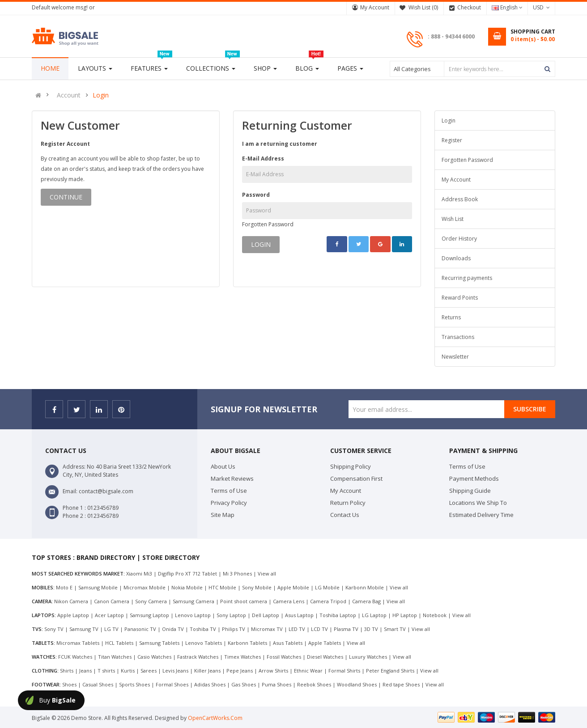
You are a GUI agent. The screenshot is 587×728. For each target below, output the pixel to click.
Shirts (67, 671)
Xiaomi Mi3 (139, 574)
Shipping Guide (470, 491)
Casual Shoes (98, 684)
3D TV (371, 629)
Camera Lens (289, 601)
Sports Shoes (134, 684)
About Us (223, 466)
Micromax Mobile (145, 587)
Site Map (223, 515)
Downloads (456, 258)
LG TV (111, 629)
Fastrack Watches (198, 657)
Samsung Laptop (149, 615)
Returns (451, 317)
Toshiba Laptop (338, 615)
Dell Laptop (266, 615)
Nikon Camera (71, 601)
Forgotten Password (268, 224)
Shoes (69, 684)
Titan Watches (115, 657)
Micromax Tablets (78, 643)
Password (256, 195)
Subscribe (530, 409)
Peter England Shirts (390, 671)
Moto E (64, 587)
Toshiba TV (203, 629)
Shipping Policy (351, 466)
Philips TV (234, 629)
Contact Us (345, 515)
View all (267, 574)
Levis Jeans (175, 671)
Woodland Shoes (357, 684)
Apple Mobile (293, 587)
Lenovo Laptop (193, 615)
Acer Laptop (109, 615)
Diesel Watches (325, 657)
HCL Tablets (119, 643)
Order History (459, 239)
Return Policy (348, 503)
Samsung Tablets (159, 643)
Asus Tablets (288, 643)
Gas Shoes (244, 684)
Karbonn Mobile (365, 587)
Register (452, 140)
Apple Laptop (73, 615)
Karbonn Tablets (247, 643)
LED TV (297, 629)
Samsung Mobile (98, 587)
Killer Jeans (207, 671)
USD (541, 7)
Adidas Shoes (210, 684)
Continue (66, 197)
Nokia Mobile (187, 587)
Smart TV (395, 629)
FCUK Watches (75, 657)
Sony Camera (151, 601)
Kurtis (128, 671)
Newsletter (455, 357)
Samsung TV (84, 629)
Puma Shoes (276, 684)
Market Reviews (232, 478)
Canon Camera (112, 601)
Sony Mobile (257, 587)
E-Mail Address (263, 159)
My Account (375, 7)
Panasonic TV (140, 629)
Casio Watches (154, 657)
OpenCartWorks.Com (215, 718)
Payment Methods (474, 478)
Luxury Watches (368, 657)
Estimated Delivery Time (481, 515)
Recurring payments (467, 278)
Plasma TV (346, 629)
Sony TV (54, 629)
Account (69, 95)
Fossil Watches (284, 657)
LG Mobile (327, 587)
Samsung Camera (194, 601)
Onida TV (173, 629)
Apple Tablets (325, 643)
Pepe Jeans (240, 671)
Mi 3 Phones (237, 574)
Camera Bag (366, 601)
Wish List (453, 219)
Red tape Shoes (401, 684)
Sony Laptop (231, 615)
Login (101, 95)
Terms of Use (229, 491)
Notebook (435, 615)
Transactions (458, 337)
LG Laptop (374, 615)
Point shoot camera (244, 601)
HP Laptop (405, 615)
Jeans (85, 671)
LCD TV (319, 629)
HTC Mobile (222, 587)
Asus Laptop (299, 615)
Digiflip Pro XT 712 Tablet (187, 574)
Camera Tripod (328, 601)
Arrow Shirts (273, 671)
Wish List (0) (423, 7)
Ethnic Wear (308, 671)
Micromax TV (267, 629)
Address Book (460, 199)
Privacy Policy (229, 503)
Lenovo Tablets (204, 643)
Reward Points (460, 298)
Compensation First (356, 478)
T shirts (106, 671)
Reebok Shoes (314, 684)
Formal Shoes (172, 684)
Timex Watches (242, 657)
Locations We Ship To (478, 503)
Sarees (149, 671)
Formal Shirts (344, 671)
